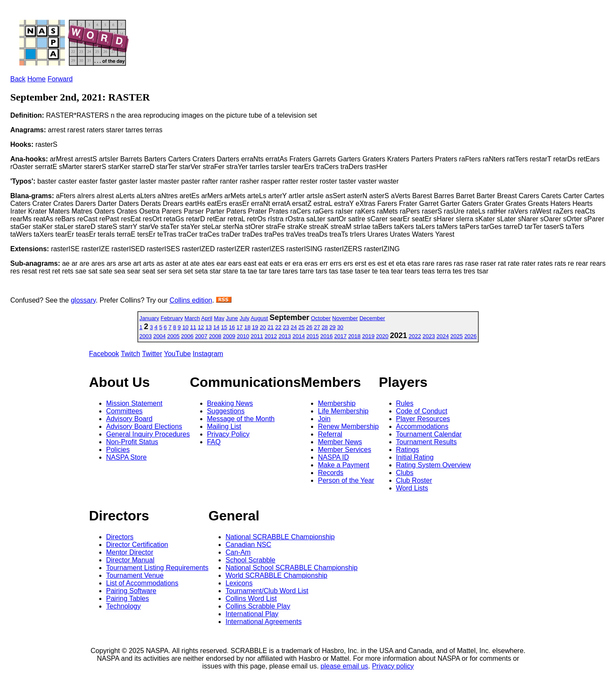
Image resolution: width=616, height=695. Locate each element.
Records (331, 473)
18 (247, 327)
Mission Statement (134, 403)
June (232, 318)
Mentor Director (130, 552)
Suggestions (226, 411)
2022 (415, 336)
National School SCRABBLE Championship (292, 568)
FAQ (214, 442)
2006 (187, 336)
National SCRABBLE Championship (280, 537)
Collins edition (191, 300)
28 (325, 327)
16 (232, 327)
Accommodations (422, 426)
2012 (271, 336)
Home (37, 79)
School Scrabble (250, 560)
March (192, 318)
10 (185, 327)
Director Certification (137, 545)
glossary (83, 300)
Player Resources (423, 419)
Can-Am (238, 552)
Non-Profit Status (132, 442)
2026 (470, 336)
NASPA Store (126, 457)
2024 (443, 336)
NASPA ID (333, 457)
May (219, 318)
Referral (330, 434)
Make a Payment (344, 465)
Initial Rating (415, 457)
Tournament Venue (135, 575)
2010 (243, 336)
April (207, 318)
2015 (312, 336)
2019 (368, 336)
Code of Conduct (422, 411)
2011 (257, 336)
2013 (285, 336)
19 (255, 327)
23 (286, 327)
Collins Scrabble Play (258, 606)
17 (240, 327)
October (321, 318)
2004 (159, 336)
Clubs (405, 473)
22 (278, 327)
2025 (457, 336)
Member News (340, 442)
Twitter (152, 354)
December (372, 318)
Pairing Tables (127, 598)
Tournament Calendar (429, 434)
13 (208, 327)
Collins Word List (251, 598)
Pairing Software (131, 591)
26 (309, 327)
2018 (354, 336)
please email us (344, 666)
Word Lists (412, 488)
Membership (337, 403)
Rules (405, 403)
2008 (215, 336)
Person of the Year (346, 480)
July (244, 318)
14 (216, 327)
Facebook (104, 354)
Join (324, 419)
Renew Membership (348, 426)
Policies (118, 450)
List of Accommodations (142, 583)
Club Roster (414, 480)
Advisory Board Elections (144, 426)
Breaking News (230, 403)
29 (332, 327)
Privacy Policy (228, 434)
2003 (146, 336)
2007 (201, 336)
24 (294, 327)
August (259, 318)
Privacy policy (393, 666)
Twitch (130, 354)
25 (302, 327)
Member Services (344, 450)
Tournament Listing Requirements (157, 568)
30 (340, 327)
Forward (60, 79)
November (345, 318)
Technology (123, 606)
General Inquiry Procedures (148, 434)
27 (317, 327)
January (149, 318)
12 (201, 327)
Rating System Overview (434, 465)
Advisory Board (129, 419)
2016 (327, 336)
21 (270, 327)
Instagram (208, 354)
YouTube (177, 354)
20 (263, 327)
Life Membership (343, 411)
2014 (299, 336)
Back (18, 79)
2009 (229, 336)
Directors (120, 537)
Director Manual (130, 560)
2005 (173, 336)
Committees (124, 411)
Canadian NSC (248, 545)
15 (224, 327)
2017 (340, 336)
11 (193, 327)
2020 (382, 336)
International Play (252, 614)
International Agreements (264, 622)
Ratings (408, 450)
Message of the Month (241, 419)
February (172, 318)
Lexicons (239, 583)
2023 (429, 336)
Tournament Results (426, 442)
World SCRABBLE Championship (276, 575)
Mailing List (224, 426)
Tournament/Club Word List (267, 591)
